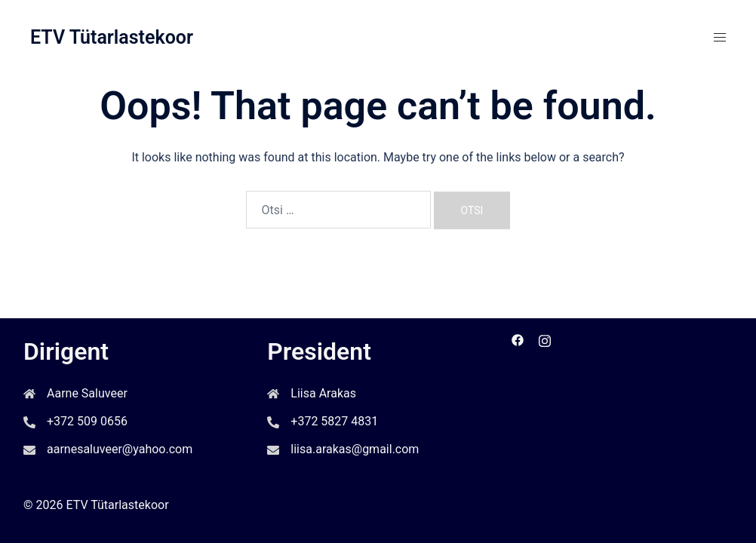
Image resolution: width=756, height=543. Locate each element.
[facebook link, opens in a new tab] (518, 339)
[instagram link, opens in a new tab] (545, 339)
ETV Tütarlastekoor (112, 37)
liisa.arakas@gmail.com (355, 449)
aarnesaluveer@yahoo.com (120, 449)
